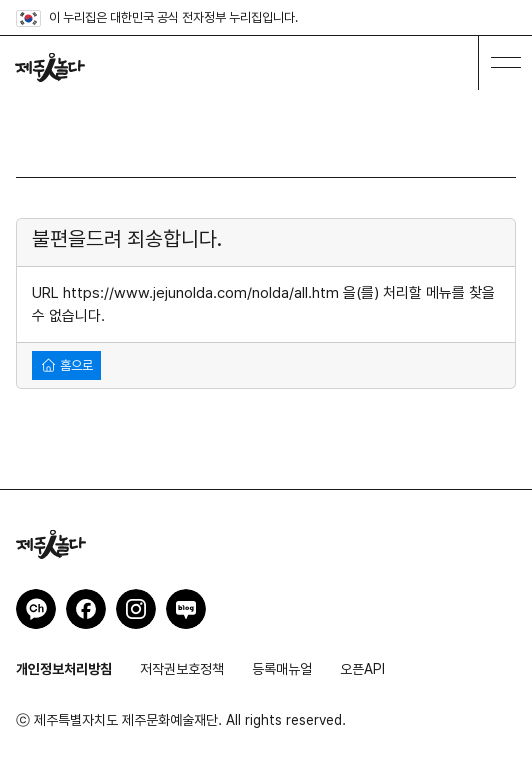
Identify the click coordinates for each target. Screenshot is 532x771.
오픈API (362, 669)
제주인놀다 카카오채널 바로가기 (36, 609)
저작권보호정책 (182, 669)
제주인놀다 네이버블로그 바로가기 (186, 609)
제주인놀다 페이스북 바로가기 (86, 609)
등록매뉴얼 (282, 669)
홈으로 (67, 365)
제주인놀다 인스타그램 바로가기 (136, 609)
